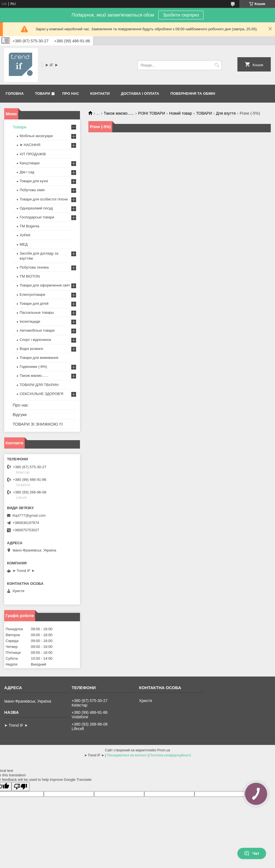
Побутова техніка (34, 267)
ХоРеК (25, 235)
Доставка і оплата (140, 94)
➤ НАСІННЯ (30, 145)
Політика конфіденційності (170, 755)
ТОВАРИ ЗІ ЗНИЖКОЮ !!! (38, 424)
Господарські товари (37, 217)
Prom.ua (164, 750)
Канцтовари (30, 163)
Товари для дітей (34, 303)
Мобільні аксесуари (36, 136)
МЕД (24, 244)
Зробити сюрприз (181, 15)
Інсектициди (30, 321)
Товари (42, 94)
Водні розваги (31, 349)
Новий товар (181, 113)
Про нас (71, 94)
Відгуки (20, 415)
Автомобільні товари (37, 330)
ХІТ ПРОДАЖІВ (33, 154)
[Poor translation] (20, 787)
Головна (15, 94)
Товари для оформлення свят (45, 285)
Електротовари (32, 295)
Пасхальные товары (37, 312)
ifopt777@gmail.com (29, 515)
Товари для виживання (39, 358)
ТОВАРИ (204, 113)
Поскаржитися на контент (127, 755)
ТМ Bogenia (29, 226)
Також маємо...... (119, 113)
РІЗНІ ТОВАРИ (152, 113)
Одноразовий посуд (36, 208)
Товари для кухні (34, 181)
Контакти (100, 94)
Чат (252, 853)
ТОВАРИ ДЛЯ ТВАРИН (39, 385)
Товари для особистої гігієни (44, 199)
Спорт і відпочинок (35, 340)
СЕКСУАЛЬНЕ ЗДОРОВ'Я (41, 394)
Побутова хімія (32, 190)
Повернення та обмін (193, 94)
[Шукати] (217, 65)
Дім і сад (27, 172)
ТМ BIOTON (30, 276)
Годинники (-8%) (33, 367)
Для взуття (226, 113)
